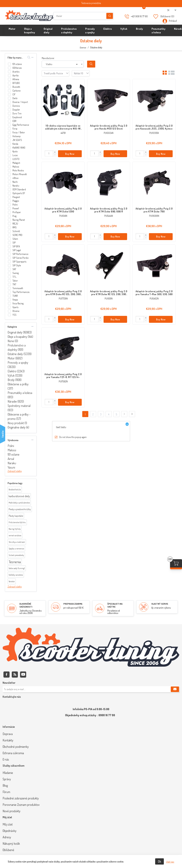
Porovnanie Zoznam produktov (21, 805)
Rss (15, 674)
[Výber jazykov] (172, 10)
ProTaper (17, 212)
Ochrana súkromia (13, 753)
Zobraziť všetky (15, 471)
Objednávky (10, 831)
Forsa (15, 129)
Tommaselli (18, 288)
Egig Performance (21, 125)
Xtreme (16, 311)
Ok (159, 861)
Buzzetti (16, 87)
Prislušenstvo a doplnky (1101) (17, 347)
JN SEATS (17, 140)
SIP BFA (16, 246)
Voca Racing (18, 303)
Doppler (16, 110)
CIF (14, 94)
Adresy (7, 837)
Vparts (15, 307)
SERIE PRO (17, 235)
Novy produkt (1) (17, 423)
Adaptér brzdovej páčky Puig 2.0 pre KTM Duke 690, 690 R (109, 210)
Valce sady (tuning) (17, 568)
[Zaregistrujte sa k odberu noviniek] (91, 689)
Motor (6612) (15, 358)
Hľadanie (110, 16)
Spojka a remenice (16, 549)
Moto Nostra (18, 170)
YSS (14, 315)
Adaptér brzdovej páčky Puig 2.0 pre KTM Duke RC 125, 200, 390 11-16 (63, 293)
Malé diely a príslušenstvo (19, 503)
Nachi (15, 182)
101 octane (17, 64)
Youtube (23, 674)
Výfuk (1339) (15, 375)
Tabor (15, 281)
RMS (15, 227)
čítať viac (170, 862)
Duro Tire (17, 113)
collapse (32, 57)
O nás (6, 759)
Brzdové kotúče (15, 490)
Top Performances (21, 292)
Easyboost (17, 117)
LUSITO (16, 159)
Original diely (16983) (20, 332)
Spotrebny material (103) (19, 408)
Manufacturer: (48, 58)
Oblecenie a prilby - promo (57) (19, 416)
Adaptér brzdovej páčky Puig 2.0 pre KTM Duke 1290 (63, 210)
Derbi (15, 98)
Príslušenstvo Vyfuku (17, 522)
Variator (12, 581)
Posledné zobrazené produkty (21, 798)
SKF (14, 269)
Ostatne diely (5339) (20, 354)
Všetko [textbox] (49, 64)
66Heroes (17, 68)
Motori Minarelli (20, 174)
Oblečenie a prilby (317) (18, 386)
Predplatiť (175, 689)
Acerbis (16, 72)
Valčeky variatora (16, 575)
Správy (7, 779)
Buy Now (70, 154)
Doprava (8, 734)
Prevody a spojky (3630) (18, 365)
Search (91, 64)
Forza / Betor (19, 132)
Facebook (6, 674)
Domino (16, 106)
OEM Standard (19, 189)
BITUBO (16, 83)
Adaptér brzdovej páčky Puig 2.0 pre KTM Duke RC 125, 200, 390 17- (109, 293)
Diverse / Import (20, 102)
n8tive (15, 178)
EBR (14, 121)
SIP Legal (17, 250)
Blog (5, 785)
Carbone (16, 91)
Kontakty (8, 740)
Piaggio (16, 201)
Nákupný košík (11, 843)
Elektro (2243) (16, 371)
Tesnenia (15, 562)
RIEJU (15, 224)
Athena (16, 79)
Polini (15, 205)
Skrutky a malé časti (17, 542)
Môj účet (8, 824)
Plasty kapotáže (16, 516)
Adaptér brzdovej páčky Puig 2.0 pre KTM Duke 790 (154, 210)
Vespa (15, 300)
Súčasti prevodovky (16, 555)
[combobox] (63, 64)
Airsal (11, 459)
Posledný (132, 414)
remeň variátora (15, 535)
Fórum (6, 792)
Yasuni (11, 467)
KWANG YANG (19, 148)
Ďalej (124, 414)
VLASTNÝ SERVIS (160, 604)
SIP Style (17, 265)
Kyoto (15, 151)
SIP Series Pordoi (21, 258)
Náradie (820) (16, 401)
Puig (14, 216)
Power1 (16, 208)
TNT (14, 284)
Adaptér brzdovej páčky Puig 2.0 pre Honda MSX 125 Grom (109, 127)
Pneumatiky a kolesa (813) (20, 395)
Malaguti (16, 163)
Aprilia (15, 75)
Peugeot (16, 197)
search (29, 57)
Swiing (16, 273)
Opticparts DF (19, 193)
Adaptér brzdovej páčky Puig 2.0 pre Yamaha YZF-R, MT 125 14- (63, 376)
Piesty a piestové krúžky (20, 509)
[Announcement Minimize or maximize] (144, 7)
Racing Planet (19, 220)
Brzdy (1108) (15, 380)
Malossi (16, 167)
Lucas (15, 155)
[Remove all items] (77, 64)
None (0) (13, 341)
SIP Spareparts (19, 262)
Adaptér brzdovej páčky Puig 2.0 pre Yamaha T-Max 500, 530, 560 (154, 293)
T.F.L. (15, 277)
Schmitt (16, 231)
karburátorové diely (19, 496)
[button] (55, 152)
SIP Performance (20, 254)
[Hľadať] (83, 16)
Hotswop (17, 136)
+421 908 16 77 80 (139, 16)
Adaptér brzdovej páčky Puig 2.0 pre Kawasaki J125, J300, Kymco (154, 127)
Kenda (15, 144)
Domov (83, 47)
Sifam (15, 239)
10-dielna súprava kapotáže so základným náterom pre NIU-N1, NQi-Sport (63, 127)
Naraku (16, 186)
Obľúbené (8, 850)
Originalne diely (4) (18, 427)
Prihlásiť (173, 21)
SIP (14, 243)
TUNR (15, 296)
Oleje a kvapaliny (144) (20, 337)
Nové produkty (12, 811)
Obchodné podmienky (16, 747)
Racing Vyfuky (15, 529)
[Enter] (49, 153)
